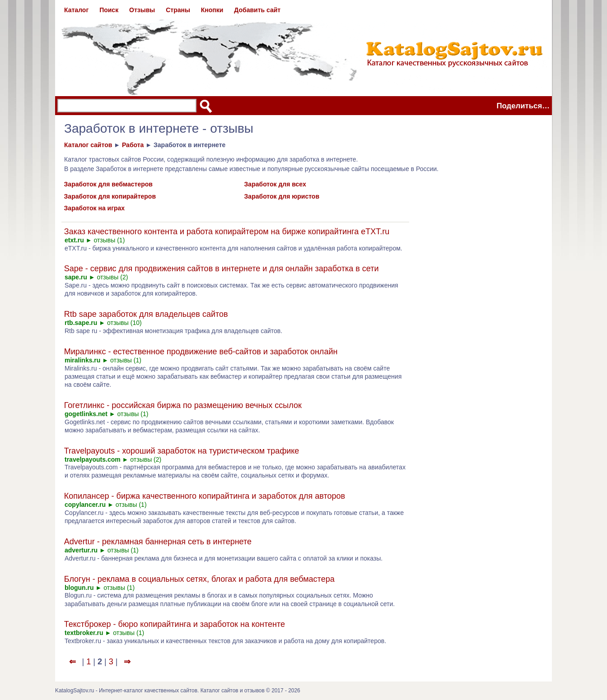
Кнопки (212, 10)
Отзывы (142, 10)
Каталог (76, 10)
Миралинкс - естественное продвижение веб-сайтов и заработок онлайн (201, 352)
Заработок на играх (95, 208)
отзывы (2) (112, 277)
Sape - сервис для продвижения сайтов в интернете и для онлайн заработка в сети (222, 269)
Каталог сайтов (88, 145)
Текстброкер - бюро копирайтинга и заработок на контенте (175, 624)
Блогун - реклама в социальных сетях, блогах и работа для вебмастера (199, 579)
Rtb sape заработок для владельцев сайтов (146, 314)
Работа (133, 145)
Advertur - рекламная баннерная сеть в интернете (158, 542)
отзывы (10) (124, 323)
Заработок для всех (275, 184)
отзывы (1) (109, 240)
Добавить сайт (257, 10)
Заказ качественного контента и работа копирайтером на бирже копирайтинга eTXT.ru (227, 232)
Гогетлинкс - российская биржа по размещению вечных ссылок (183, 405)
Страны (178, 10)
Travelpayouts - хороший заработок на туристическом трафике (182, 451)
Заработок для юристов (282, 196)
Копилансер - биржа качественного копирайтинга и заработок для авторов (205, 496)
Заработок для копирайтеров (110, 196)
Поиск (109, 10)
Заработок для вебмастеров (108, 184)
